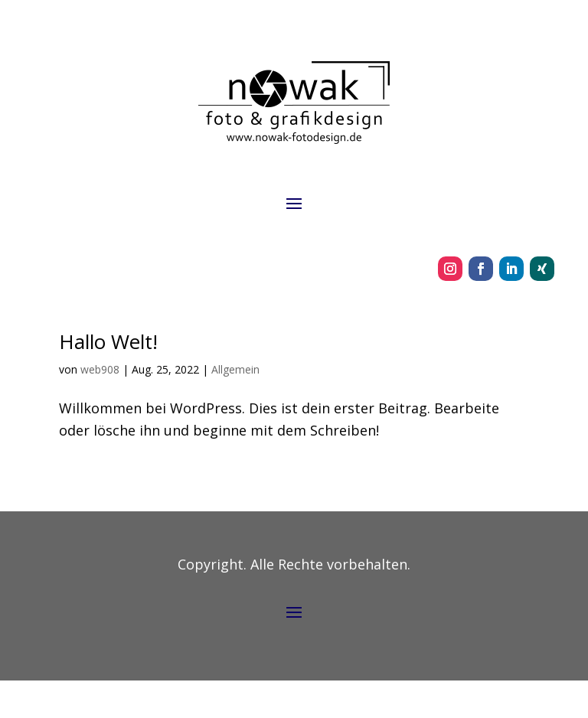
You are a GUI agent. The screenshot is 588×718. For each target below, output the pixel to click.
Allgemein (235, 369)
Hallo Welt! (108, 341)
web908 (100, 369)
